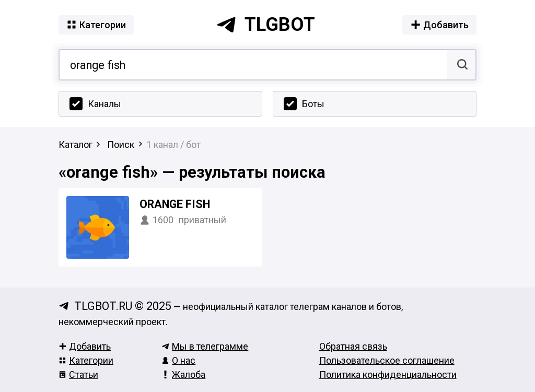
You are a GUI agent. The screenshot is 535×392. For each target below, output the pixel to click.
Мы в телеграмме (205, 346)
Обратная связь (353, 346)
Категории (86, 360)
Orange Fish (175, 204)
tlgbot (265, 25)
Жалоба (183, 374)
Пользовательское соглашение (387, 360)
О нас (178, 360)
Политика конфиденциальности (388, 374)
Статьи (78, 374)
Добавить (85, 346)
